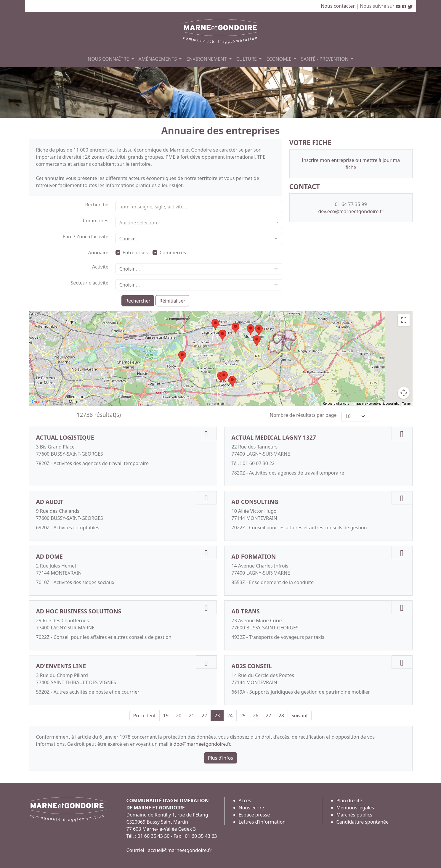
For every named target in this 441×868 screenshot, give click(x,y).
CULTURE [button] (247, 59)
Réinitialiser (172, 301)
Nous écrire (251, 808)
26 (256, 716)
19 (166, 716)
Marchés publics (354, 815)
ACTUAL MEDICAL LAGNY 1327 (274, 437)
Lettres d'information (262, 822)
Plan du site (349, 801)
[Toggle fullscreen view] (404, 320)
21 (191, 716)
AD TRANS (246, 611)
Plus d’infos (220, 758)
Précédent (145, 716)
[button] (215, 324)
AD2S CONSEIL (252, 666)
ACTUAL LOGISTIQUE (65, 437)
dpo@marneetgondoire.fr (202, 744)
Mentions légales (355, 808)
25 (243, 716)
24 (230, 716)
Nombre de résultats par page (303, 415)
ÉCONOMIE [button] (279, 59)
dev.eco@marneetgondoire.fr (351, 211)
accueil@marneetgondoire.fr (180, 850)
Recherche (97, 205)
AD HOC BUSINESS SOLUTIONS (79, 611)
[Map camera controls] (404, 393)
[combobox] (199, 223)
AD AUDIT (50, 502)
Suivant (300, 716)
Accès (245, 801)
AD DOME (49, 556)
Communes (96, 221)
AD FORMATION (254, 556)
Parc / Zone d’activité (85, 237)
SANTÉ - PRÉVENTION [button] (325, 59)
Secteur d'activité (89, 283)
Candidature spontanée (363, 822)
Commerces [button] (169, 253)
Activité (100, 267)
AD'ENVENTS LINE (61, 666)
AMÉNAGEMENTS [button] (158, 59)
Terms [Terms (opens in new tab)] (406, 404)
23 (217, 716)
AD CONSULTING (255, 502)
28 (281, 716)
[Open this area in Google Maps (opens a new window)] (40, 402)
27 (268, 716)
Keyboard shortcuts (336, 404)
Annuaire (98, 253)
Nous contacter (338, 6)
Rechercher (138, 301)
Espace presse (254, 815)
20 (179, 716)
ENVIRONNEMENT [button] (207, 59)
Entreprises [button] (132, 253)
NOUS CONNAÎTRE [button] (109, 59)
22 (204, 716)
